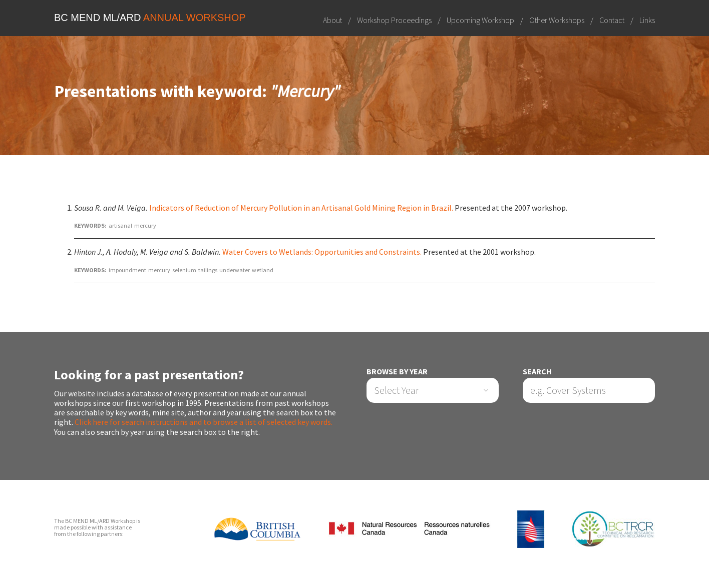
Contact (612, 20)
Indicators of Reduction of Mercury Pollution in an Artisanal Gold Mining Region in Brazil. (301, 208)
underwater (235, 270)
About (332, 20)
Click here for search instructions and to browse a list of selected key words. (204, 422)
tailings (208, 270)
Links (647, 20)
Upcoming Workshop (480, 20)
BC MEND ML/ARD (150, 18)
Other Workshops (557, 20)
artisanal (120, 225)
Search (537, 372)
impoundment (127, 270)
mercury (145, 225)
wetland (263, 270)
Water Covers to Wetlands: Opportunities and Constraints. (322, 252)
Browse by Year (397, 372)
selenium (184, 270)
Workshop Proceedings (394, 20)
